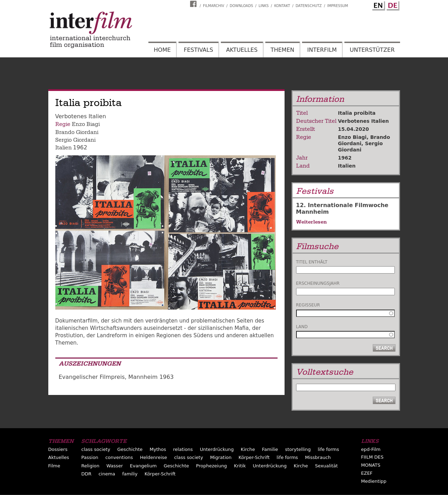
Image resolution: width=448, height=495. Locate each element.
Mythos (158, 449)
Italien (64, 148)
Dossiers (58, 449)
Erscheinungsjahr (318, 283)
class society (96, 449)
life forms (328, 449)
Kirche (248, 449)
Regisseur (308, 305)
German (392, 5)
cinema (107, 474)
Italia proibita (357, 113)
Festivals (198, 50)
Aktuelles (242, 50)
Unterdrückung (217, 449)
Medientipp (374, 481)
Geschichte (130, 449)
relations (183, 449)
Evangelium (143, 466)
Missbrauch (318, 457)
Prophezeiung (211, 466)
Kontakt (282, 6)
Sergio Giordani (75, 140)
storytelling (298, 449)
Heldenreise (153, 457)
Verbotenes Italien (363, 121)
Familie (270, 449)
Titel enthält (312, 262)
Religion (90, 466)
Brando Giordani (77, 132)
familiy (130, 474)
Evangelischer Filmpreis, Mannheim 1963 (116, 377)
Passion (90, 457)
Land (302, 327)
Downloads (241, 6)
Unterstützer (372, 50)
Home (162, 50)
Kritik (240, 466)
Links (264, 6)
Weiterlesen (311, 222)
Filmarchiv (213, 6)
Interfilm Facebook (194, 4)
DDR (86, 474)
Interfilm (322, 50)
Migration (221, 457)
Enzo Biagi (86, 124)
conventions (119, 457)
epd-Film (371, 449)
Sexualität (326, 466)
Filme (54, 466)
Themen (282, 50)
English (378, 5)
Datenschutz (309, 6)
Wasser (115, 466)
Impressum (338, 6)
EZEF (367, 473)
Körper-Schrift (254, 457)
